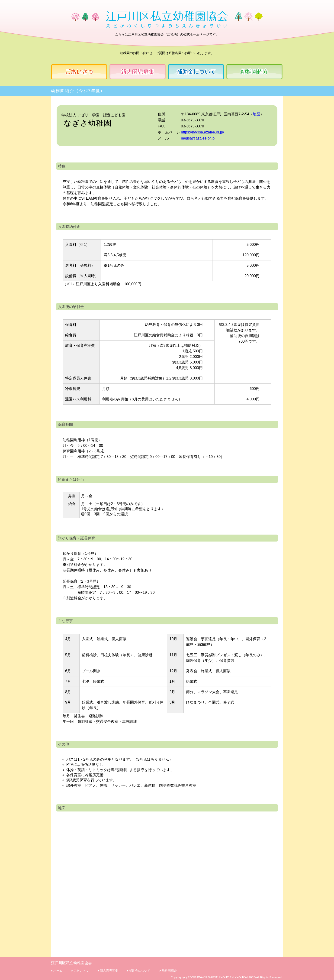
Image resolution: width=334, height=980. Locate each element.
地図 (257, 114)
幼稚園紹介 (169, 971)
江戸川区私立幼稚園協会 (71, 963)
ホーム (58, 971)
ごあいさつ (81, 971)
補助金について (140, 971)
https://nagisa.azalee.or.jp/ (202, 132)
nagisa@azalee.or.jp (198, 138)
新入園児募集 (109, 971)
